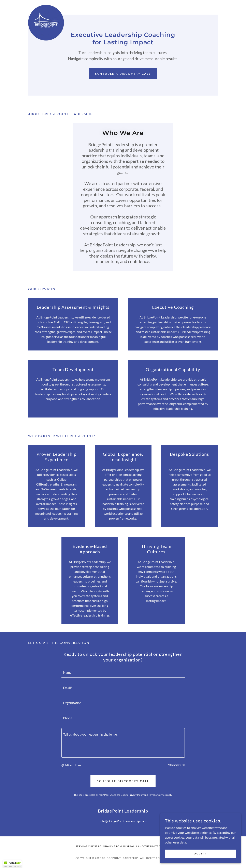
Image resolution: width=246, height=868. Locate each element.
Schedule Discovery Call (123, 781)
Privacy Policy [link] (136, 795)
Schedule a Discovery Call (123, 74)
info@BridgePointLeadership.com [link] (123, 821)
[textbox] (123, 673)
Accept (201, 854)
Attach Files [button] (73, 765)
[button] (63, 765)
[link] (46, 6)
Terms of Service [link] (157, 795)
